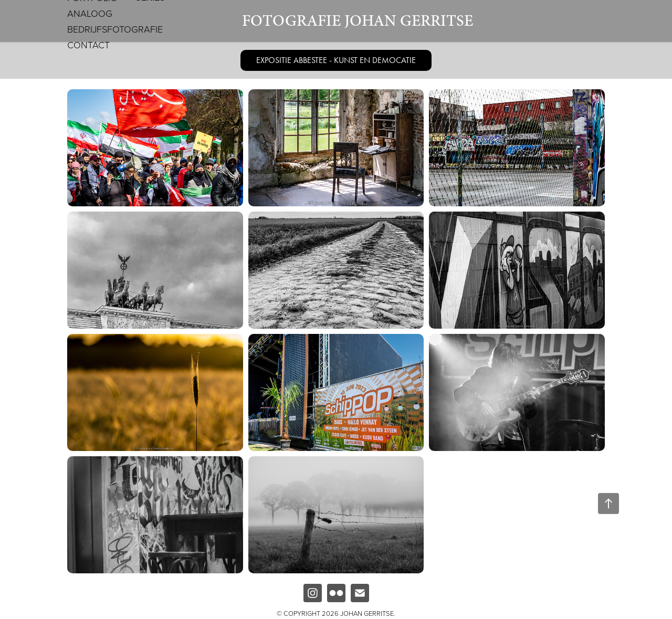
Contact (88, 45)
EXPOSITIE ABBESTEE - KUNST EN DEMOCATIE (336, 60)
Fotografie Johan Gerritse (358, 21)
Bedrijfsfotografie (115, 29)
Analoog (90, 13)
